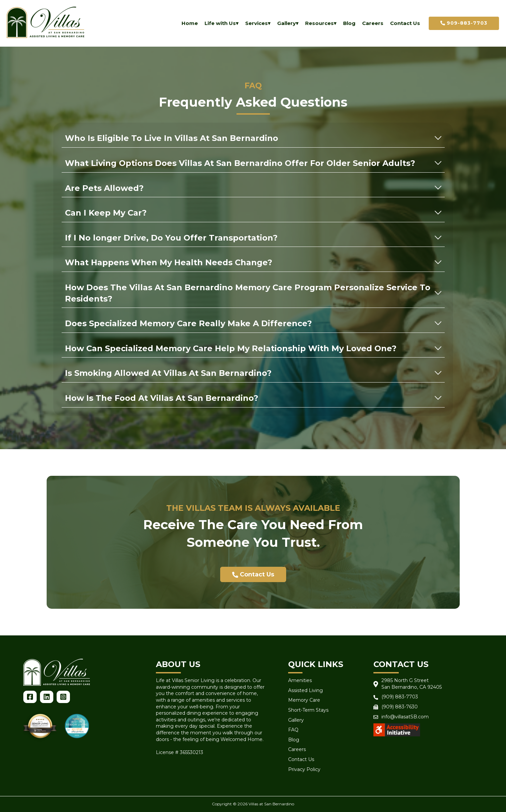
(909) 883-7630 (400, 707)
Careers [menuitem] (373, 23)
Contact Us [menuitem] (405, 23)
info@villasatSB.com (405, 717)
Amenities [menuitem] (300, 680)
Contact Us (253, 574)
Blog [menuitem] (349, 23)
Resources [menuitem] (319, 23)
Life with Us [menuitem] (220, 23)
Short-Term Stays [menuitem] (308, 710)
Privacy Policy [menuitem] (304, 769)
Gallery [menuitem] (286, 23)
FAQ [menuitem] (293, 730)
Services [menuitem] (256, 23)
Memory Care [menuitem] (304, 700)
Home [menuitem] (190, 23)
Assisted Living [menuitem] (305, 690)
